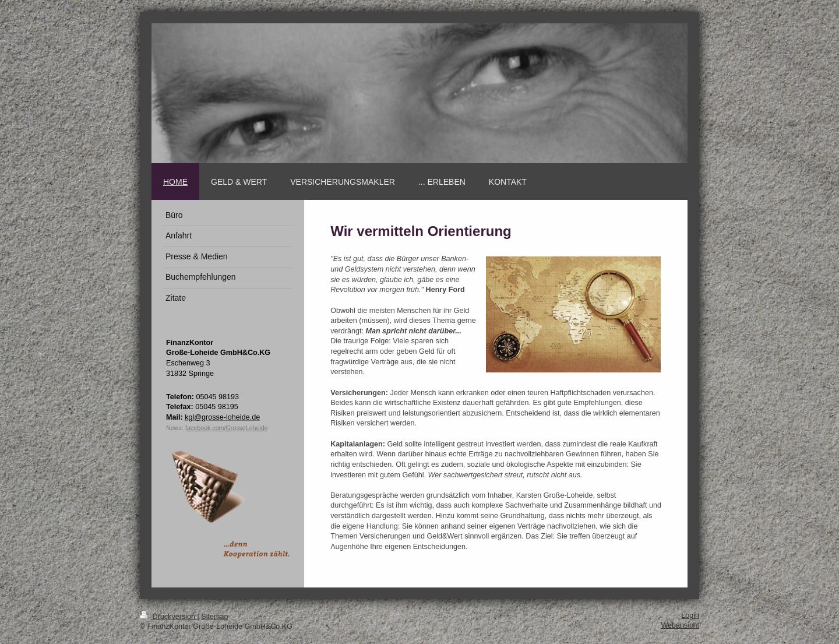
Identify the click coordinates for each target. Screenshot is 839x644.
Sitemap (214, 617)
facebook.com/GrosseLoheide (227, 428)
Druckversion (168, 617)
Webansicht (680, 625)
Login (690, 615)
